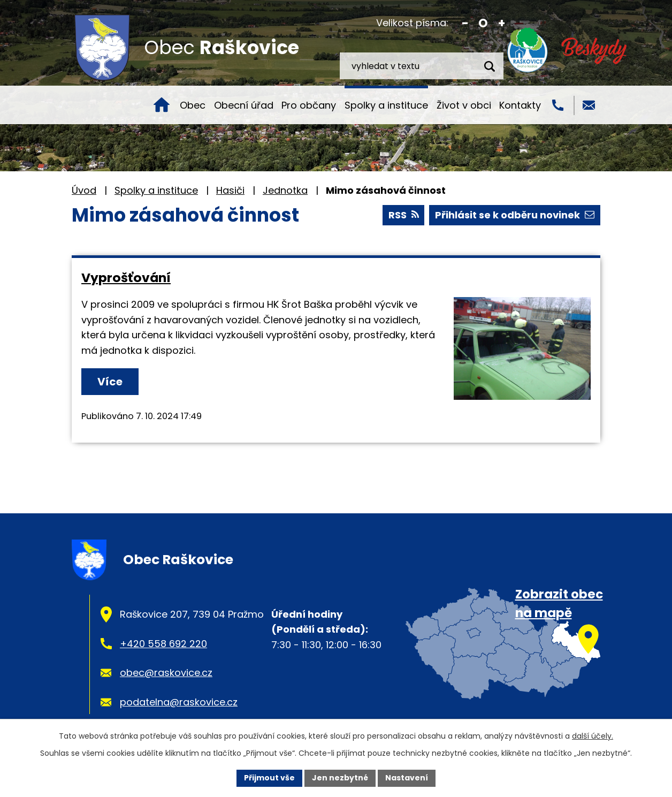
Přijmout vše (269, 778)
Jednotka (285, 190)
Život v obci (464, 105)
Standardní (483, 23)
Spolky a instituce (386, 105)
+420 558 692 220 (163, 644)
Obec (193, 105)
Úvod (162, 105)
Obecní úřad (244, 105)
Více (110, 382)
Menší (465, 23)
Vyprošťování (126, 278)
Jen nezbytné (340, 778)
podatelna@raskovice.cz (179, 702)
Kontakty (520, 105)
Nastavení (407, 778)
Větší (502, 23)
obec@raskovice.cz (166, 673)
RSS (404, 215)
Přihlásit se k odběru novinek (515, 215)
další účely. (593, 736)
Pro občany (309, 105)
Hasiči (230, 190)
